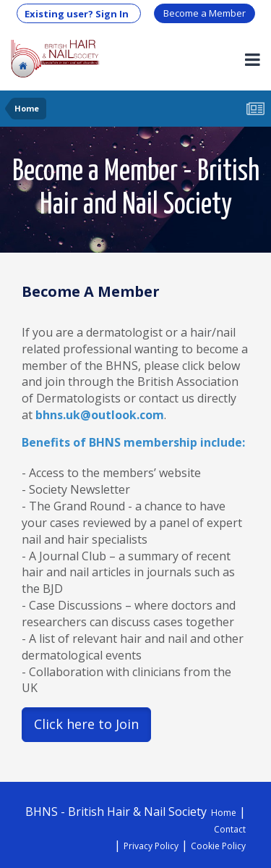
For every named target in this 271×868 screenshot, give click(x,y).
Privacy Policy (151, 846)
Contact (230, 829)
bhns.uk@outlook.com (100, 415)
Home (224, 813)
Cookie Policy (218, 846)
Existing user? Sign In (79, 14)
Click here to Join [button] (86, 724)
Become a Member (205, 13)
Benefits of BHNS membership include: (133, 442)
